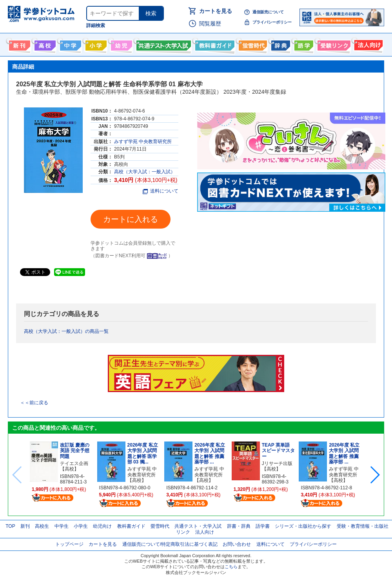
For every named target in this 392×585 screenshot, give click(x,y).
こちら (231, 567)
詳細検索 (96, 25)
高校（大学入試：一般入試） (145, 172)
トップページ (69, 544)
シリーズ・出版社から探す (303, 526)
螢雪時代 (252, 44)
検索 (151, 13)
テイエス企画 (74, 463)
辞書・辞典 (239, 526)
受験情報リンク (333, 44)
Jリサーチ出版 (277, 463)
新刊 (25, 526)
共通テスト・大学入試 (163, 44)
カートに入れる (131, 219)
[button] (375, 475)
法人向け (367, 44)
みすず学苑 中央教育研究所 (143, 142)
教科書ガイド (214, 44)
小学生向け (95, 44)
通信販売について (268, 12)
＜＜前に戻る (34, 403)
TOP (10, 526)
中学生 (62, 526)
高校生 (42, 526)
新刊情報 (19, 44)
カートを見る (216, 11)
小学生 (81, 526)
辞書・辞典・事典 (280, 44)
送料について (161, 191)
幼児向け (121, 44)
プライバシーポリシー (272, 22)
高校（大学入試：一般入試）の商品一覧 (66, 331)
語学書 (303, 44)
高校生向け (44, 44)
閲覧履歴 (210, 24)
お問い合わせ (237, 544)
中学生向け (70, 44)
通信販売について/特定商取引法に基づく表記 (170, 544)
